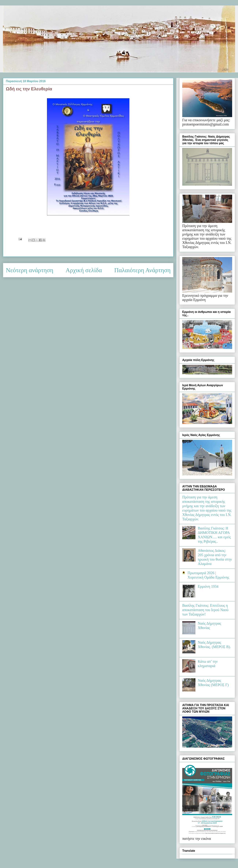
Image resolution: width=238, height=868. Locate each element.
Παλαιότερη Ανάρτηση (142, 270)
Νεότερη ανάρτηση (30, 270)
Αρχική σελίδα (84, 270)
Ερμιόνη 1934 (208, 586)
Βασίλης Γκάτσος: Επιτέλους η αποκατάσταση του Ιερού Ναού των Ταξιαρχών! (205, 610)
